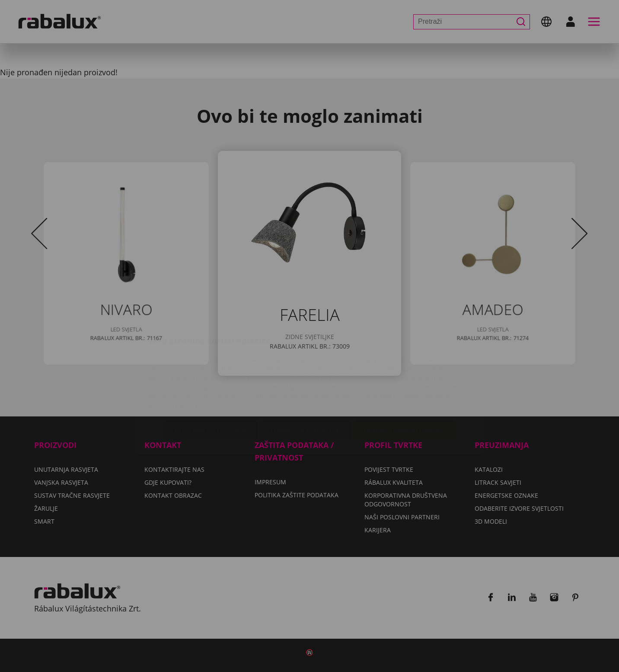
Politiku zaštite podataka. (280, 354)
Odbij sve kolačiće (305, 379)
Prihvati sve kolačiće (404, 379)
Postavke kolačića (211, 379)
